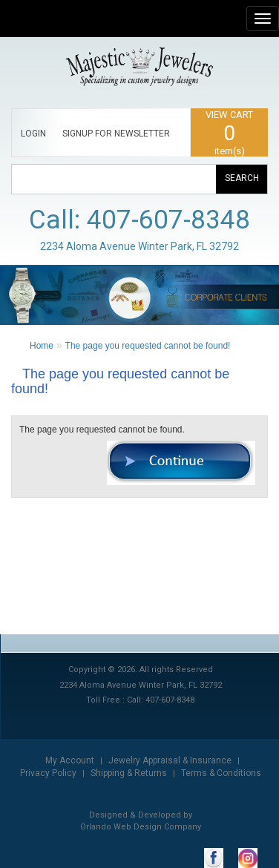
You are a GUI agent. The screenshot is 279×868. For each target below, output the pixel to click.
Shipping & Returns (129, 773)
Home (42, 346)
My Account (70, 760)
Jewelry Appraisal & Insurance (170, 760)
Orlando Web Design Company (141, 827)
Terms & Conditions (221, 773)
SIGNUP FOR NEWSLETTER (116, 134)
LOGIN (33, 134)
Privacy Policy (48, 773)
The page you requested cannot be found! (148, 346)
